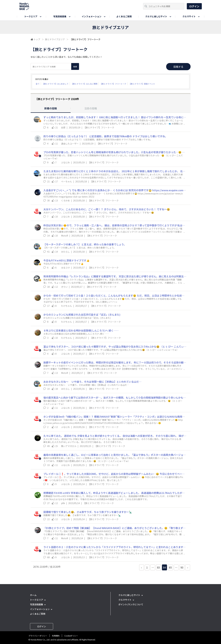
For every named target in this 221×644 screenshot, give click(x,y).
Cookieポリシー (71, 636)
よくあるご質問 (124, 16)
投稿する (178, 67)
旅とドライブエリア (55, 39)
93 (182, 567)
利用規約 (56, 636)
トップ (37, 39)
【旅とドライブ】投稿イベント (142, 84)
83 (159, 567)
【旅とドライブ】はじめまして (55, 84)
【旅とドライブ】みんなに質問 (84, 84)
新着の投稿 (51, 108)
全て (38, 84)
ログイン (194, 6)
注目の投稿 (91, 108)
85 (170, 567)
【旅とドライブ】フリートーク (113, 84)
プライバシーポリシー (38, 636)
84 (164, 567)
